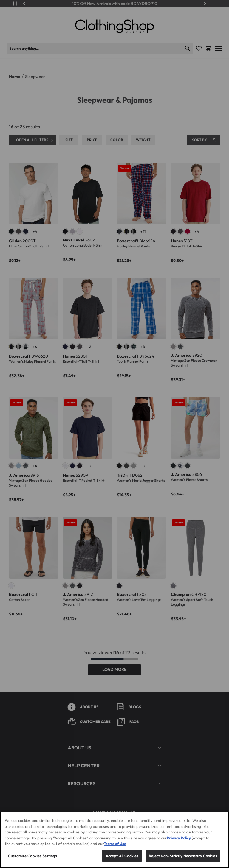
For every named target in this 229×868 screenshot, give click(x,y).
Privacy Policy (179, 844)
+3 (89, 466)
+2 (89, 347)
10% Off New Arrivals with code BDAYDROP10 (115, 4)
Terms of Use (115, 850)
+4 (35, 232)
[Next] (205, 4)
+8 (143, 347)
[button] (114, 748)
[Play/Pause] (15, 4)
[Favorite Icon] (199, 49)
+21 (143, 232)
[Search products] (95, 48)
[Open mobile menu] (218, 49)
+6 (35, 347)
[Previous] (24, 4)
